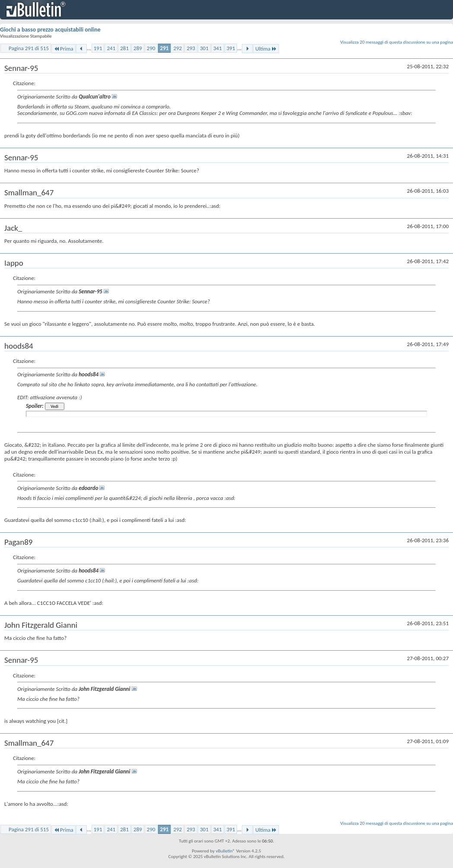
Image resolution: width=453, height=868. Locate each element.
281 (124, 48)
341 (218, 48)
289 (138, 48)
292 (177, 48)
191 (98, 48)
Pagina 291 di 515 (29, 48)
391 (231, 48)
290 (151, 48)
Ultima (266, 49)
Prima (63, 49)
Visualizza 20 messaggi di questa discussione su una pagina (397, 42)
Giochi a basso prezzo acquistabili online (50, 30)
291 (165, 48)
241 (111, 48)
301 (204, 48)
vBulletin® (225, 851)
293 (191, 48)
